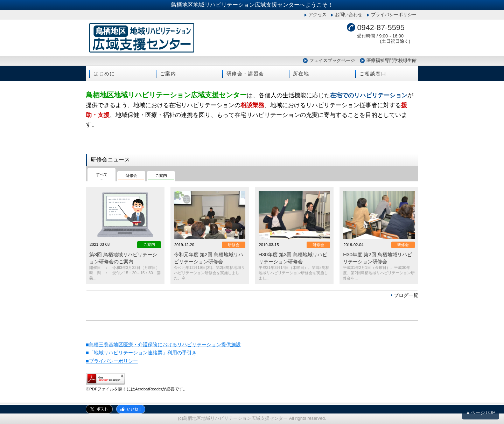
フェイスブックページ (332, 60)
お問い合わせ (349, 15)
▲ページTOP (481, 412)
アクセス (317, 15)
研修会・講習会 (245, 74)
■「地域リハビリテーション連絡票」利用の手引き (141, 353)
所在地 (301, 74)
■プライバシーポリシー (112, 361)
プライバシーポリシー (394, 15)
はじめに (104, 74)
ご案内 (168, 74)
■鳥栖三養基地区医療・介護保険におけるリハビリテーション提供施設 (163, 345)
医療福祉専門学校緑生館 (391, 60)
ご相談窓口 (373, 74)
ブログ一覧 (406, 295)
